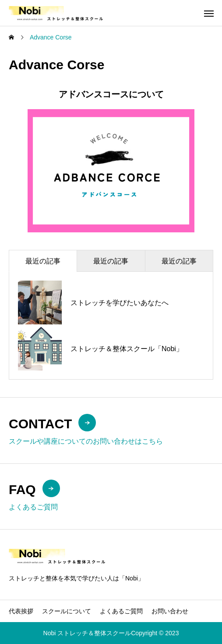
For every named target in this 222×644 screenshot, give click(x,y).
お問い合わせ (170, 611)
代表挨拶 (21, 611)
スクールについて (67, 611)
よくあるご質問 (121, 611)
